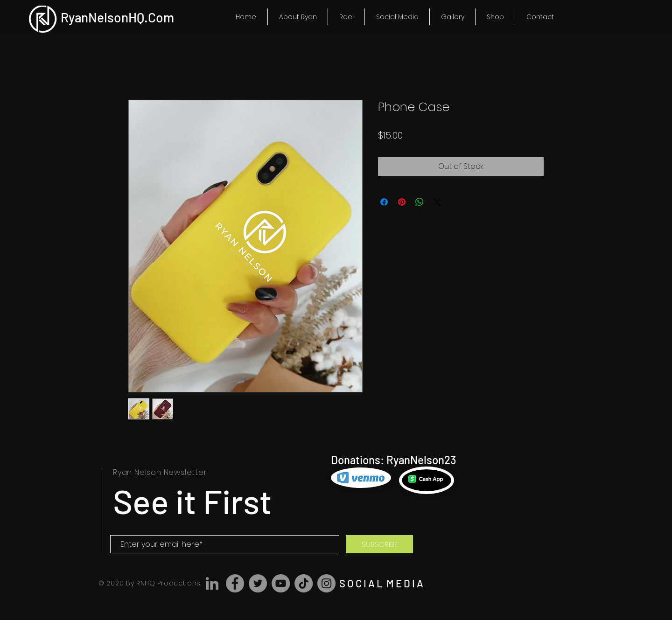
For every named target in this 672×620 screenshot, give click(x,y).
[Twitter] (258, 583)
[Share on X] (437, 202)
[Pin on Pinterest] (402, 202)
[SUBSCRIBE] (379, 544)
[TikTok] (304, 583)
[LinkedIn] (212, 583)
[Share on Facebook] (384, 202)
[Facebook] (235, 583)
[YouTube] (281, 583)
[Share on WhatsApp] (420, 202)
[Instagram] (326, 583)
